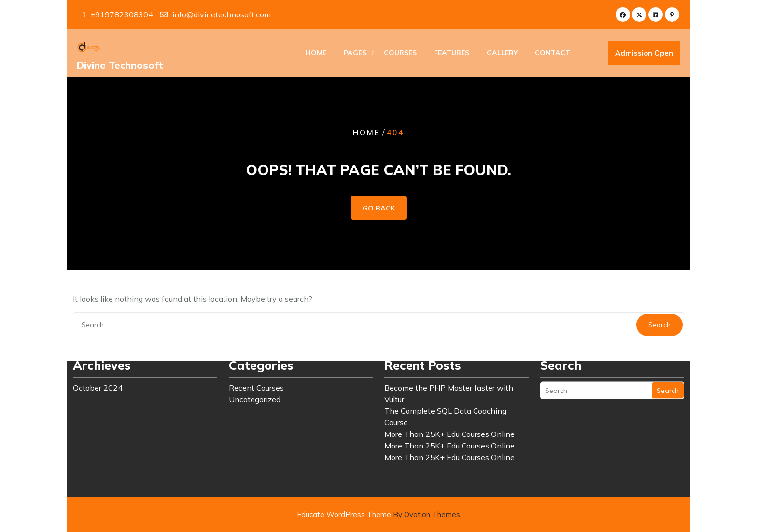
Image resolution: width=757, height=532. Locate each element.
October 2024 (98, 355)
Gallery (502, 54)
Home (316, 54)
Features (452, 54)
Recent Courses (256, 355)
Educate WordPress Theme (378, 514)
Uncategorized (255, 367)
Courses (400, 54)
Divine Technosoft (120, 66)
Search (668, 358)
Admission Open (644, 54)
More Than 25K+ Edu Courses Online (449, 402)
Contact (553, 54)
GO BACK (379, 208)
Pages (355, 54)
